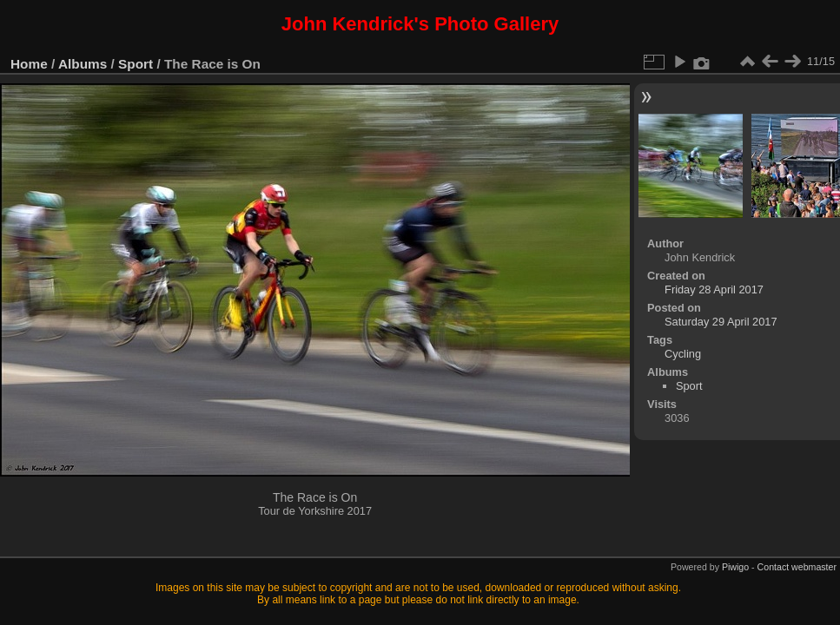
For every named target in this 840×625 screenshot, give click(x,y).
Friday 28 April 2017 (714, 289)
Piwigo (735, 567)
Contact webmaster (797, 567)
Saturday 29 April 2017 (721, 322)
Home (29, 64)
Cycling (683, 354)
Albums (83, 64)
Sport (136, 64)
